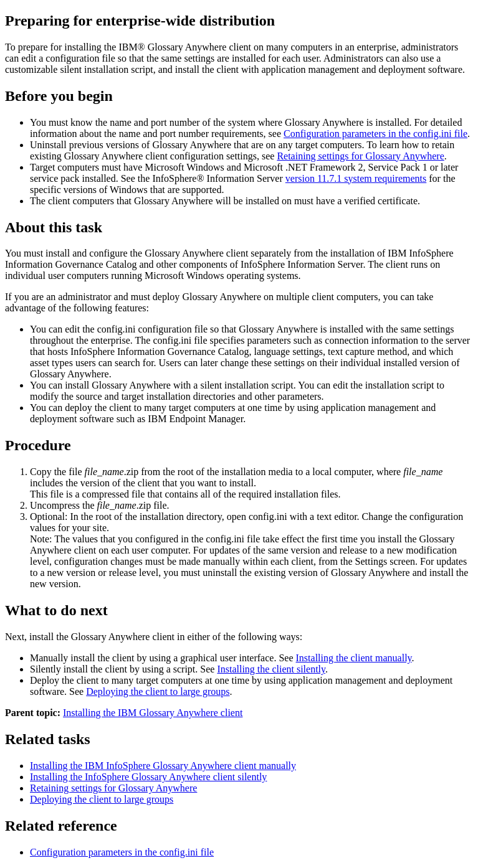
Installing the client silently (271, 669)
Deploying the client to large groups (158, 691)
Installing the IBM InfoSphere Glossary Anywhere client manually (163, 766)
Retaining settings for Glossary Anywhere (360, 156)
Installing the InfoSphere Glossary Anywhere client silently (148, 777)
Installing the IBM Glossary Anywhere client (153, 713)
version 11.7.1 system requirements (356, 178)
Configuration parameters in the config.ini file (375, 134)
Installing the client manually (354, 658)
